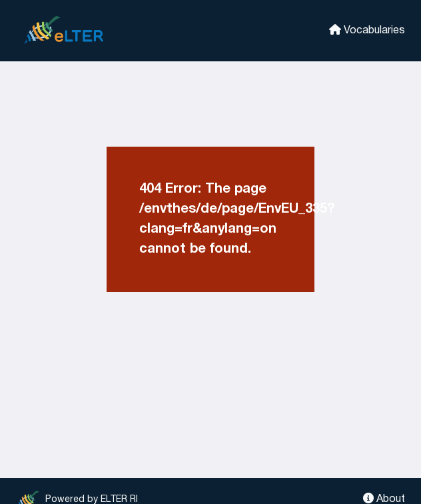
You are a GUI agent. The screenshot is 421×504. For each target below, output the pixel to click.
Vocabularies (367, 30)
